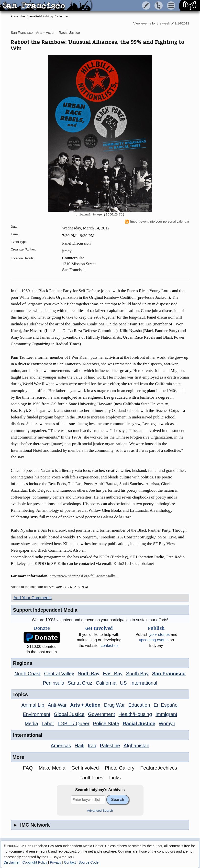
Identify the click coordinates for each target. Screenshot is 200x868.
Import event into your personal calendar (157, 222)
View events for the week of (161, 23)
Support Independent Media (45, 610)
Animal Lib (33, 705)
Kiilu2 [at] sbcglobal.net (134, 564)
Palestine (110, 746)
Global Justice (69, 714)
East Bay (113, 674)
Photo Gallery (119, 768)
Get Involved (85, 768)
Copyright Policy (35, 862)
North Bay (89, 674)
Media (31, 724)
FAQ (28, 768)
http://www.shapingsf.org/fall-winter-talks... (84, 576)
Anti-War (57, 705)
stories (160, 635)
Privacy (56, 862)
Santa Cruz (80, 683)
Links (115, 778)
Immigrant (166, 714)
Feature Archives (159, 768)
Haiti (79, 746)
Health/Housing (135, 714)
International (144, 683)
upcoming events (154, 640)
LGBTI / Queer (74, 724)
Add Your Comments (33, 598)
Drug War (115, 705)
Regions (23, 663)
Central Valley (59, 674)
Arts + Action (46, 33)
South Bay (137, 674)
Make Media (52, 768)
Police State (106, 724)
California (106, 683)
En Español (166, 705)
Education (139, 705)
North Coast (28, 674)
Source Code (89, 862)
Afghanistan (136, 746)
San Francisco (22, 33)
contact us (110, 646)
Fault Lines (91, 778)
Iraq (92, 746)
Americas (61, 746)
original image (89, 215)
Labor (48, 724)
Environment (36, 714)
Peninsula (54, 683)
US (123, 683)
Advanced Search (100, 811)
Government (101, 714)
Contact (70, 862)
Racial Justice (69, 33)
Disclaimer (12, 862)
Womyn (167, 724)
